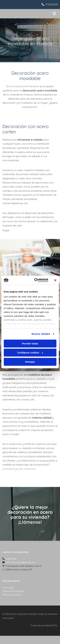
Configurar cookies (30, 353)
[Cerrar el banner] (55, 280)
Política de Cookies (12, 595)
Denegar (30, 362)
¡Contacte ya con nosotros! (19, 469)
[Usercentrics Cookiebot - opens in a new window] (36, 280)
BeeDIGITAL (52, 625)
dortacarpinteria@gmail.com (21, 562)
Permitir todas (30, 344)
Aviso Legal (8, 588)
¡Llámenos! (30, 522)
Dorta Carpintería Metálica (23, 86)
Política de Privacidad (13, 591)
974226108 (52, 4)
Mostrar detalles (41, 334)
